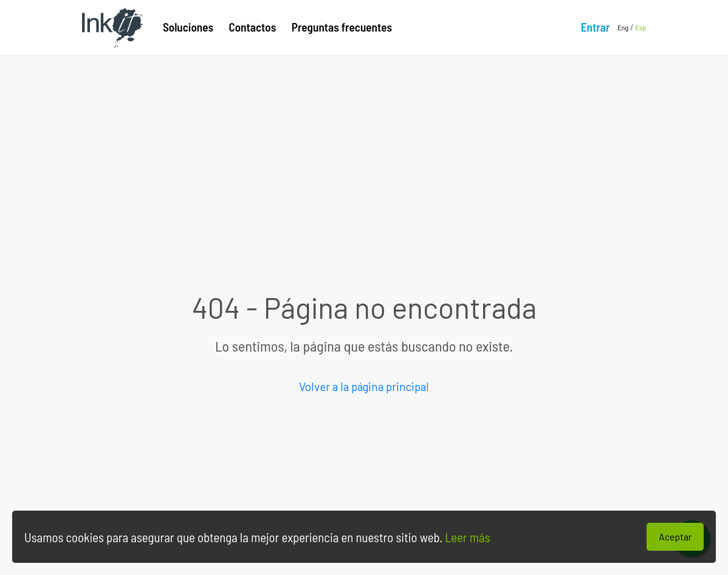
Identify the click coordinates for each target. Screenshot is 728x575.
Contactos (253, 27)
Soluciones (188, 27)
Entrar (596, 27)
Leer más (466, 537)
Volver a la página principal (364, 386)
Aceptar (675, 536)
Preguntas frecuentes (342, 27)
